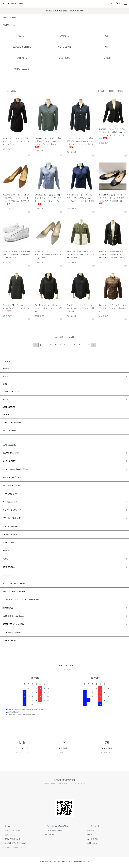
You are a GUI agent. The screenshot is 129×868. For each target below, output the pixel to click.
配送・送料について (10, 830)
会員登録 (89, 830)
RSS (46, 834)
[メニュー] (125, 4)
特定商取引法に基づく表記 (13, 843)
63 (88, 345)
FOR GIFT (7, 575)
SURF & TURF (8, 542)
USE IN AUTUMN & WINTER (14, 591)
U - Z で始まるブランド (12, 509)
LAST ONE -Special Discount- (14, 615)
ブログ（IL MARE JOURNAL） (56, 826)
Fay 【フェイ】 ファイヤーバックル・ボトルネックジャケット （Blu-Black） (80, 308)
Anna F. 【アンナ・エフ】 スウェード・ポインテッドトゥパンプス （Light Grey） (48, 255)
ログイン (89, 834)
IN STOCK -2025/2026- (12, 632)
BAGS (5, 383)
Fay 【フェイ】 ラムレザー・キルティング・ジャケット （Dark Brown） (113, 308)
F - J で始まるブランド (12, 485)
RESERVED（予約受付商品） (14, 624)
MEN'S (5, 376)
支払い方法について (10, 838)
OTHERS (6, 414)
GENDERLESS (9, 566)
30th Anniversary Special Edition (15, 469)
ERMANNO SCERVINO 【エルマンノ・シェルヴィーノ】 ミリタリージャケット (80, 255)
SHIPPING (22, 750)
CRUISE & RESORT (11, 534)
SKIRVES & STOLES (11, 391)
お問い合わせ (90, 843)
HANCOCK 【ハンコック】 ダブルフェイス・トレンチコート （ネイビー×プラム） (16, 141)
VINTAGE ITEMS (9, 430)
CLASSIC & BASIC (10, 526)
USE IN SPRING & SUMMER (14, 583)
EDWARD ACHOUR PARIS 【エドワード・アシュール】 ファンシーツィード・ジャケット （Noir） (113, 255)
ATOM (51, 834)
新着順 (120, 91)
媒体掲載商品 (8, 607)
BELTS (5, 399)
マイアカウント (91, 826)
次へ (93, 345)
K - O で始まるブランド (12, 493)
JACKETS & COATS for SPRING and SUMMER (21, 599)
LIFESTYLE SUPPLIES (12, 422)
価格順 (111, 91)
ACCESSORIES (9, 406)
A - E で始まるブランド (12, 477)
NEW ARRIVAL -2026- (11, 452)
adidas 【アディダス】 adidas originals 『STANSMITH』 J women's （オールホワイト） (16, 255)
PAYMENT (107, 750)
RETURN (65, 750)
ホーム (5, 17)
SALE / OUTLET (9, 460)
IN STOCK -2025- (9, 640)
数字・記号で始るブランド (13, 517)
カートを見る (90, 838)
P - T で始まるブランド (12, 501)
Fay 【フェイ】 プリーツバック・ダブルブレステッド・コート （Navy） (16, 308)
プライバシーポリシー (11, 847)
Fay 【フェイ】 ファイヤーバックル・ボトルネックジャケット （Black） (48, 308)
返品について (8, 834)
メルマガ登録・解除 (52, 830)
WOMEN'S (14, 17)
